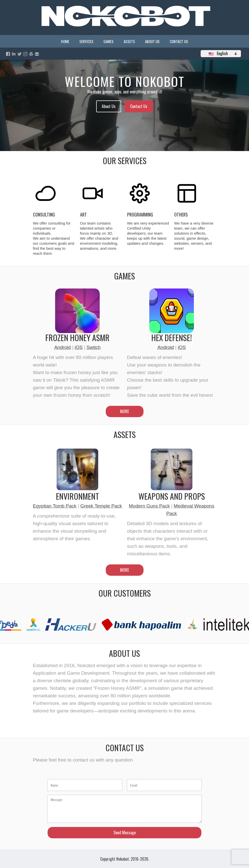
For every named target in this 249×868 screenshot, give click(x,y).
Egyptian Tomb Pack (55, 506)
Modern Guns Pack (149, 506)
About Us (152, 41)
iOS (79, 347)
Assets (129, 41)
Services (86, 41)
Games (109, 41)
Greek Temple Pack (101, 506)
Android (62, 347)
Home (65, 41)
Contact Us (179, 41)
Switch (94, 347)
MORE (124, 411)
